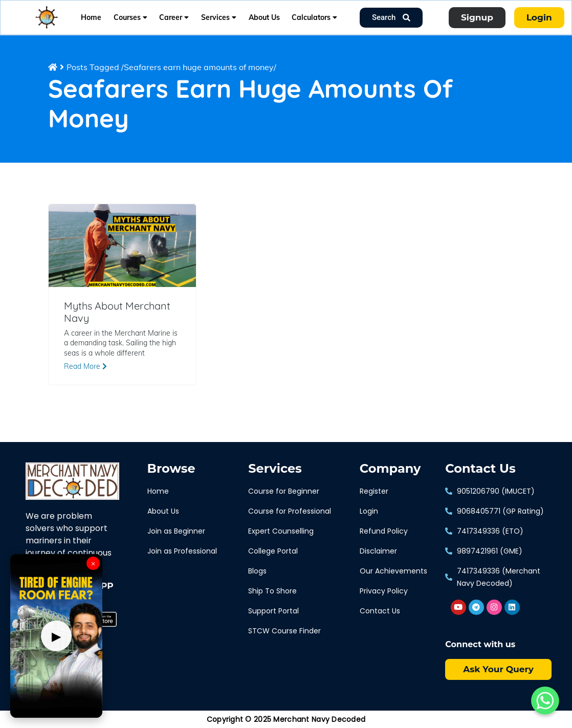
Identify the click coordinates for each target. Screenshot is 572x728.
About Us (264, 17)
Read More (85, 366)
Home (91, 17)
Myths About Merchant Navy (117, 312)
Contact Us (480, 469)
